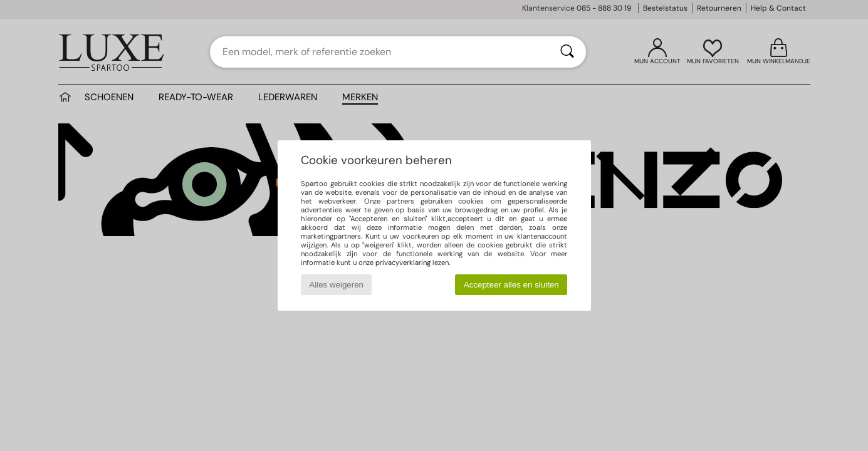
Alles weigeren (336, 285)
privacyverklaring (403, 262)
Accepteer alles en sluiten (511, 285)
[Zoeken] (567, 52)
